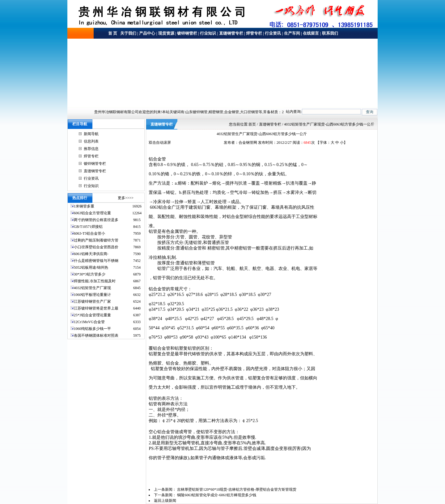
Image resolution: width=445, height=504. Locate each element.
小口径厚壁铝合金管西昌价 (96, 247)
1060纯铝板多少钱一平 (92, 329)
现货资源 (166, 33)
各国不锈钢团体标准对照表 (96, 335)
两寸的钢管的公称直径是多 (96, 220)
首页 (252, 124)
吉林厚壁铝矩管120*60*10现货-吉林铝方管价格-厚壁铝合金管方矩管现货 (237, 489)
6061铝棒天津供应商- (91, 254)
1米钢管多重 (85, 206)
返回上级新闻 (165, 501)
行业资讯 (273, 33)
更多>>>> (126, 198)
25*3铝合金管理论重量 (92, 315)
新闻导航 (91, 134)
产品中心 (147, 33)
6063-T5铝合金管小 (89, 233)
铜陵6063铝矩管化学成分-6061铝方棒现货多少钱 (217, 495)
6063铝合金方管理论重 (92, 213)
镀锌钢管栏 (187, 33)
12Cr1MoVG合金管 (89, 322)
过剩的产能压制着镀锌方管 (96, 240)
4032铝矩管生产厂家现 (92, 288)
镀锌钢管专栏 (95, 164)
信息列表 (91, 141)
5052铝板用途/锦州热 (91, 267)
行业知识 (208, 33)
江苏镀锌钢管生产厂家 (92, 301)
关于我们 (128, 33)
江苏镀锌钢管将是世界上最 (96, 308)
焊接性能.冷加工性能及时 (95, 281)
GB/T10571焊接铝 (88, 227)
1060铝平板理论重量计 (92, 295)
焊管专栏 (254, 33)
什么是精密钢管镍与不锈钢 (96, 261)
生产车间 (292, 33)
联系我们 (330, 33)
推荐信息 (91, 149)
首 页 (113, 33)
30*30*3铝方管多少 (90, 274)
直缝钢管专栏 (231, 33)
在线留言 (311, 33)
